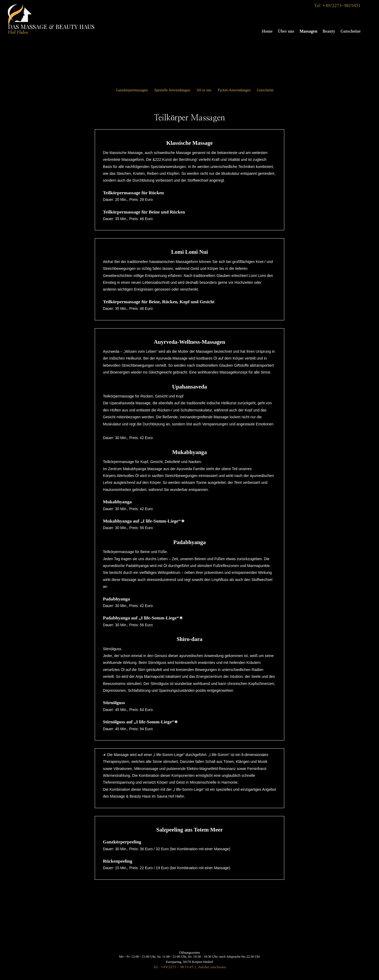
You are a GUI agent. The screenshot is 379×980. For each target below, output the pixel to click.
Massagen (308, 31)
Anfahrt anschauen (212, 967)
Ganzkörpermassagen (132, 90)
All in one (204, 90)
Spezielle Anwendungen (172, 90)
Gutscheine (351, 31)
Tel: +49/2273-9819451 (337, 6)
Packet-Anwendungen (234, 90)
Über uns (286, 31)
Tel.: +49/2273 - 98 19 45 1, (175, 967)
